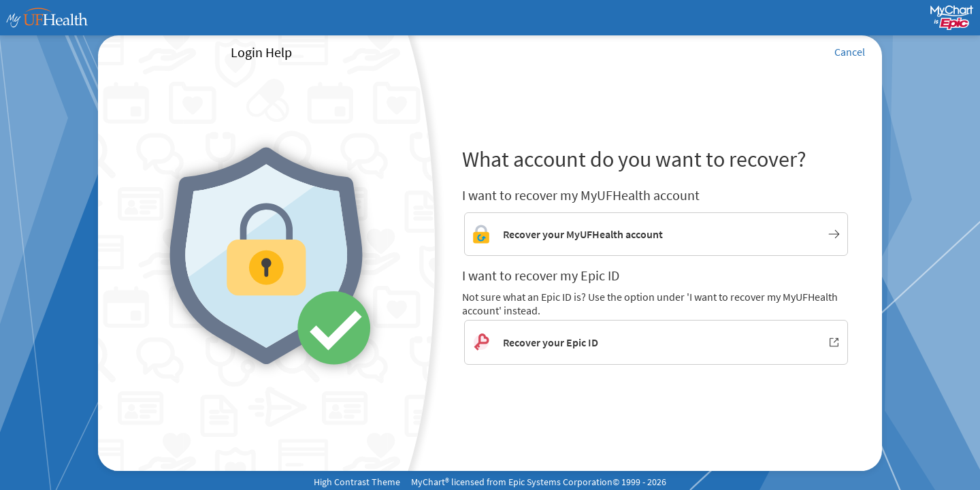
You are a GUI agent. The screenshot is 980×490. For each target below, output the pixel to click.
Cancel (850, 52)
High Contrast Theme (357, 482)
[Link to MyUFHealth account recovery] (656, 234)
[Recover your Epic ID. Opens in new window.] (656, 342)
